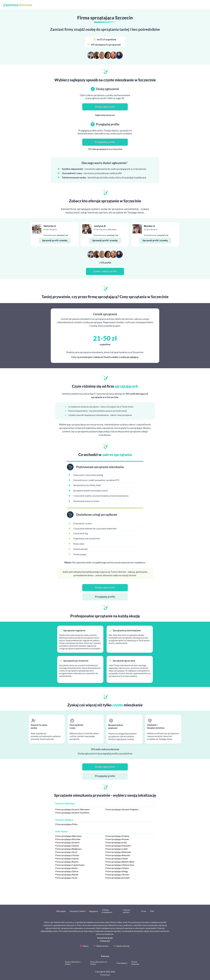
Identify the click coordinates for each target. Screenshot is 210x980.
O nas (144, 911)
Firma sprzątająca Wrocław (68, 839)
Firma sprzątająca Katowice (118, 846)
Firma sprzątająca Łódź (116, 842)
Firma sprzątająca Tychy (66, 878)
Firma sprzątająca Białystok (118, 852)
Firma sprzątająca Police (66, 824)
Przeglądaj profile (105, 142)
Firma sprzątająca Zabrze (67, 871)
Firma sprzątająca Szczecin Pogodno (122, 809)
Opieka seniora (102, 946)
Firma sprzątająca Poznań (117, 839)
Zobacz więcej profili (105, 271)
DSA (152, 911)
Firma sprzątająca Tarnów (117, 874)
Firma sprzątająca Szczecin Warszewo (72, 809)
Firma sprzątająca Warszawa (68, 836)
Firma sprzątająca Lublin (117, 849)
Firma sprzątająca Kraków (117, 836)
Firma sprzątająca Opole (117, 858)
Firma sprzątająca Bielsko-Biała (120, 862)
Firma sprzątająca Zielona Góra (120, 865)
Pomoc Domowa (135, 963)
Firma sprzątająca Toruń (66, 852)
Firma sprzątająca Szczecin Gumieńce (72, 813)
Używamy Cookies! (78, 911)
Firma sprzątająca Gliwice (117, 868)
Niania (86, 946)
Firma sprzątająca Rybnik (67, 874)
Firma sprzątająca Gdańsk (67, 846)
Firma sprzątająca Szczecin (67, 842)
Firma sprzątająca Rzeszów (118, 855)
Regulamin (94, 911)
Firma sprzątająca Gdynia (67, 858)
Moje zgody (61, 911)
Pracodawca (122, 963)
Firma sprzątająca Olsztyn (67, 855)
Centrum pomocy (127, 911)
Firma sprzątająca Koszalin (118, 878)
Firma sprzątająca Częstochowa (70, 865)
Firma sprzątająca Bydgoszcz (68, 849)
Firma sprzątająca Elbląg (117, 871)
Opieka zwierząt (123, 946)
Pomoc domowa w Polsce (73, 963)
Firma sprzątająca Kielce (66, 868)
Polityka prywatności (107, 911)
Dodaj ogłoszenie (105, 107)
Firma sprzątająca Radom (67, 862)
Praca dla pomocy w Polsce (99, 963)
